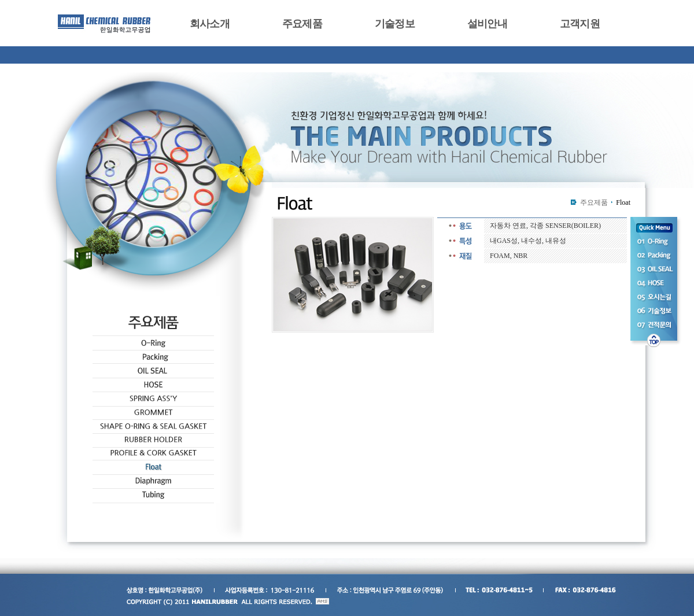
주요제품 (594, 202)
